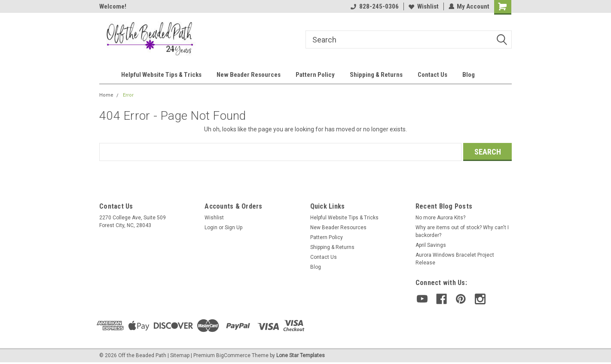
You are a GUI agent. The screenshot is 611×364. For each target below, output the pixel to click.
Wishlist (423, 6)
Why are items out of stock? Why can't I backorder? (462, 231)
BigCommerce (233, 355)
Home (106, 95)
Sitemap (180, 355)
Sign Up (234, 227)
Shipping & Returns (376, 75)
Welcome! (113, 6)
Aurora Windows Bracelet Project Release (455, 259)
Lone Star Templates (301, 355)
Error (128, 95)
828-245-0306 (374, 6)
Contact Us (432, 75)
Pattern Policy (315, 75)
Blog (469, 75)
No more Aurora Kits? (440, 218)
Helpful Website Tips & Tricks (161, 75)
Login (211, 227)
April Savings (431, 245)
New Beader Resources (249, 75)
